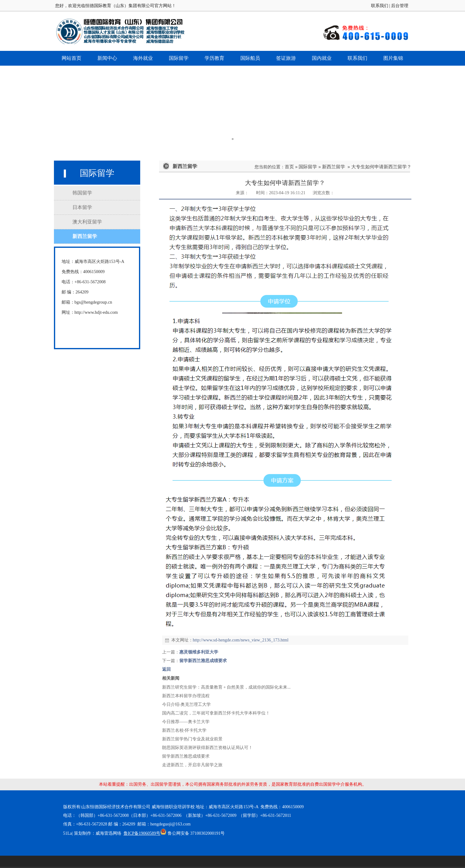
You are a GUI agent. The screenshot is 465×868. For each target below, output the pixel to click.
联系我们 (380, 6)
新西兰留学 (334, 167)
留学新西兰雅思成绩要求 (203, 661)
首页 (289, 167)
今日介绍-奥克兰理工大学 (187, 704)
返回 (166, 669)
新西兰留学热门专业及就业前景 (192, 739)
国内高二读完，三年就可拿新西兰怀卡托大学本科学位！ (216, 713)
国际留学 (308, 167)
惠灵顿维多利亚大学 (199, 652)
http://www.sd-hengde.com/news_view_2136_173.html (241, 640)
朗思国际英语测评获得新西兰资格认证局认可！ (207, 748)
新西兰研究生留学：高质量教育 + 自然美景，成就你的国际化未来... (226, 687)
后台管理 (400, 6)
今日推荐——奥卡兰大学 (186, 722)
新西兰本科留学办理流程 (186, 696)
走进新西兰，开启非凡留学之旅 (192, 765)
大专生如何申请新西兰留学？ (381, 167)
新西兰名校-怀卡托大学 (184, 730)
